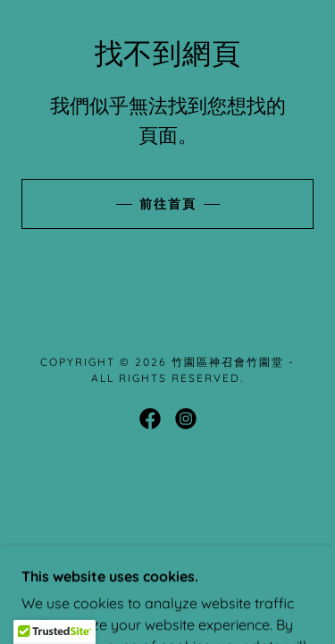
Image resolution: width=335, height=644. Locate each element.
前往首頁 (168, 204)
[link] (150, 419)
